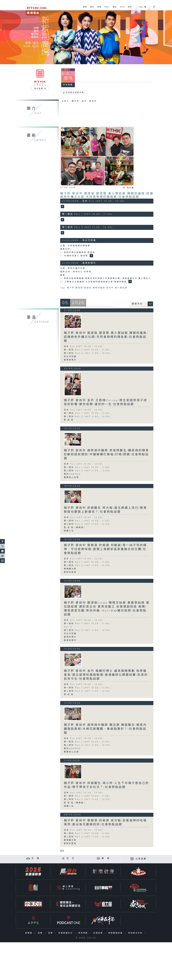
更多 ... (63, 851)
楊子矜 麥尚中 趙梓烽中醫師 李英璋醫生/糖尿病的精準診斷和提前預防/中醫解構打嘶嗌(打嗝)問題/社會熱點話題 (106, 454)
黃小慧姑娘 (121, 288)
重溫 (114, 8)
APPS (121, 8)
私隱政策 (99, 933)
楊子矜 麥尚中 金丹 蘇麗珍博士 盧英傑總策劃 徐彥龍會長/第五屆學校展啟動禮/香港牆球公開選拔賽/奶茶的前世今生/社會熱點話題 (106, 675)
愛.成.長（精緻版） (75, 527)
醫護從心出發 (71, 477)
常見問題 (84, 933)
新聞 (98, 8)
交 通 (36, 858)
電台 (91, 8)
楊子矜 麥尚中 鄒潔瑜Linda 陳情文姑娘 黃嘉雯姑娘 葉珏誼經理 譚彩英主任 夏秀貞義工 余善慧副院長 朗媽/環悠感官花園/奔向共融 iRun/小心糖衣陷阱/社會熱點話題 (107, 609)
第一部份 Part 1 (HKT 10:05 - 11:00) (87, 350)
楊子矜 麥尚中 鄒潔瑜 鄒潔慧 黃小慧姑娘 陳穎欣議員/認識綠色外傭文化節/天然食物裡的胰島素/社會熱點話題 (107, 195)
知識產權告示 (66, 933)
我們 (129, 8)
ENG (141, 7)
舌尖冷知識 (70, 357)
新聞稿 (29, 933)
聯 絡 (106, 858)
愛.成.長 (69, 420)
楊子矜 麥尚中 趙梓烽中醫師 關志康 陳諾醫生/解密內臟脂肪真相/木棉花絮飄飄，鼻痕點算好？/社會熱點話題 (105, 729)
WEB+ (106, 8)
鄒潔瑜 (88, 288)
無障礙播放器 (116, 933)
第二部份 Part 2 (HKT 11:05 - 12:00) (87, 353)
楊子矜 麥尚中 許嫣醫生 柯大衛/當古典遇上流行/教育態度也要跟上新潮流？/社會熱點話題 (105, 510)
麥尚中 (110, 288)
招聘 (41, 933)
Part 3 (68, 627)
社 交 (71, 858)
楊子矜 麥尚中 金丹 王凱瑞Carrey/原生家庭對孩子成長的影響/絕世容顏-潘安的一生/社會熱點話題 (106, 402)
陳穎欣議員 (99, 288)
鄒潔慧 (79, 288)
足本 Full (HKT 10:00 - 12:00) (83, 620)
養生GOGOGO (72, 474)
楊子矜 (71, 288)
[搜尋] (154, 6)
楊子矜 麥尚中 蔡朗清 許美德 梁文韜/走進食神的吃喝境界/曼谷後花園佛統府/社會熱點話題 (105, 823)
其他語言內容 (136, 933)
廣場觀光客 (70, 569)
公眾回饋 (141, 859)
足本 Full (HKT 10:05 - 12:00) (83, 346)
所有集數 (68, 85)
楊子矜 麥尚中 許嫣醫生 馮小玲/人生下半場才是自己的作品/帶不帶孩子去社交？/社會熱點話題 (106, 785)
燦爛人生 (69, 531)
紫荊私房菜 (70, 572)
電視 (84, 8)
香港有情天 (70, 360)
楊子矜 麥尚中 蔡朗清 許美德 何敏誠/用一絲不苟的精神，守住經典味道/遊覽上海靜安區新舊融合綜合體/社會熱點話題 (105, 549)
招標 (51, 933)
